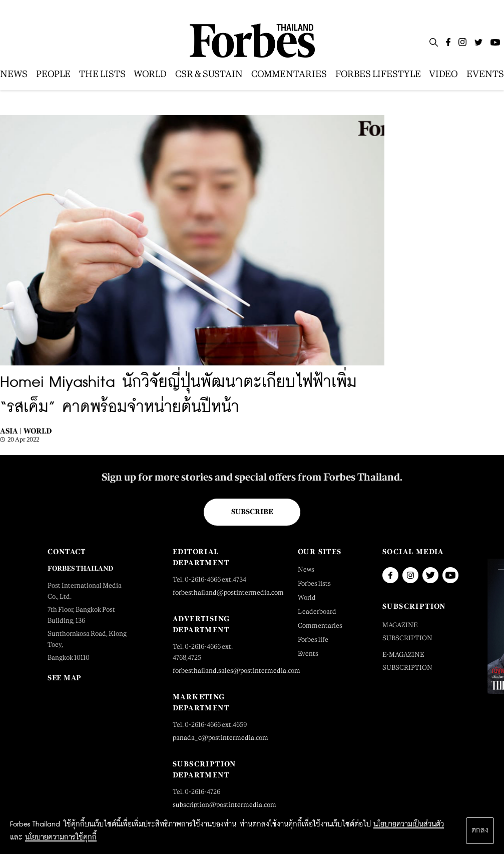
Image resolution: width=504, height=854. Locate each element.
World (38, 431)
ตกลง (480, 830)
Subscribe (252, 512)
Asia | (11, 431)
